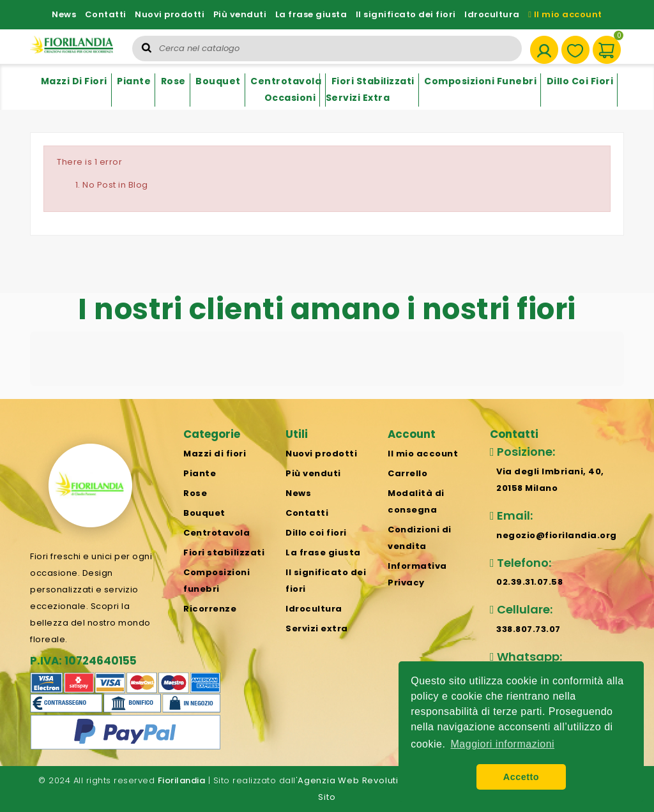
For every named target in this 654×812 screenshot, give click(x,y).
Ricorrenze (210, 609)
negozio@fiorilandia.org (557, 535)
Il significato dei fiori (406, 14)
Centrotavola (286, 81)
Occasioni (290, 98)
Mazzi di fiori (74, 81)
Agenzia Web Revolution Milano (370, 780)
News (64, 14)
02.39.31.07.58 (529, 582)
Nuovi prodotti (170, 14)
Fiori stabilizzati (373, 81)
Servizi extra (358, 98)
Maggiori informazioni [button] (503, 744)
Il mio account (565, 14)
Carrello (407, 473)
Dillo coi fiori (580, 81)
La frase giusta (311, 14)
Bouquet (218, 81)
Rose (173, 81)
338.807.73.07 (529, 629)
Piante (134, 81)
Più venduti (240, 14)
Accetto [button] (521, 777)
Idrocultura (492, 14)
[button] (30, 399)
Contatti (106, 14)
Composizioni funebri (480, 81)
